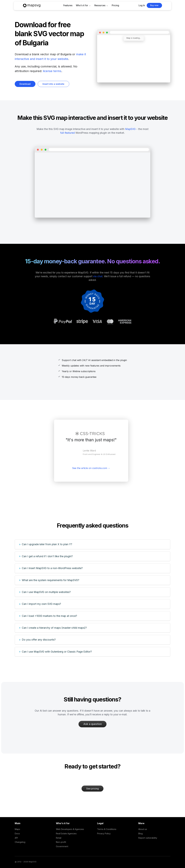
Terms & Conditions (107, 829)
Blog (140, 833)
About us (143, 829)
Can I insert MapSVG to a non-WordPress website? (52, 568)
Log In (142, 5)
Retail (59, 838)
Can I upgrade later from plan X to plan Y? (47, 544)
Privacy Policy (104, 833)
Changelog (20, 842)
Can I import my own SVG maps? (41, 604)
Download (25, 84)
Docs (17, 833)
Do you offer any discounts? (39, 640)
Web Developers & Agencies (70, 829)
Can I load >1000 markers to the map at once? (49, 616)
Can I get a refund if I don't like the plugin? (47, 556)
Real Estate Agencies (66, 833)
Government (62, 846)
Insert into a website (53, 84)
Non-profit (61, 842)
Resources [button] (100, 5)
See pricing (92, 789)
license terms (52, 71)
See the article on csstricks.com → (91, 468)
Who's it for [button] (82, 5)
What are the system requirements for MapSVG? (51, 580)
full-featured (67, 133)
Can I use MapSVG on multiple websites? (46, 592)
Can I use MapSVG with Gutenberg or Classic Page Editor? (57, 652)
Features (68, 5)
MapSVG (130, 129)
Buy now (154, 5)
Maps (17, 829)
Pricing (115, 5)
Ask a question (93, 724)
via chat (98, 276)
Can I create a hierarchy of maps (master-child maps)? (54, 628)
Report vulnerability (148, 838)
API (16, 838)
